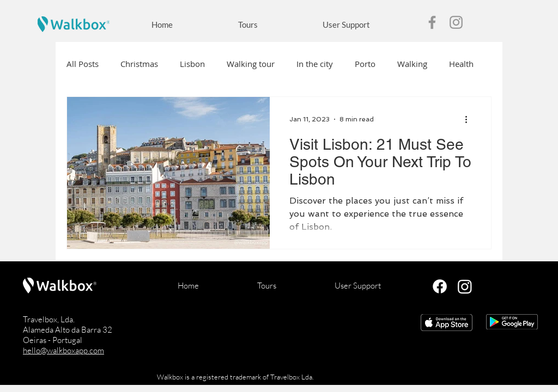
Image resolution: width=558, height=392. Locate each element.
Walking (412, 64)
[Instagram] (456, 22)
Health (461, 64)
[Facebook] (432, 22)
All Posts (83, 64)
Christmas (139, 64)
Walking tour (251, 64)
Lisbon (192, 64)
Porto (365, 64)
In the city (315, 64)
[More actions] (470, 119)
